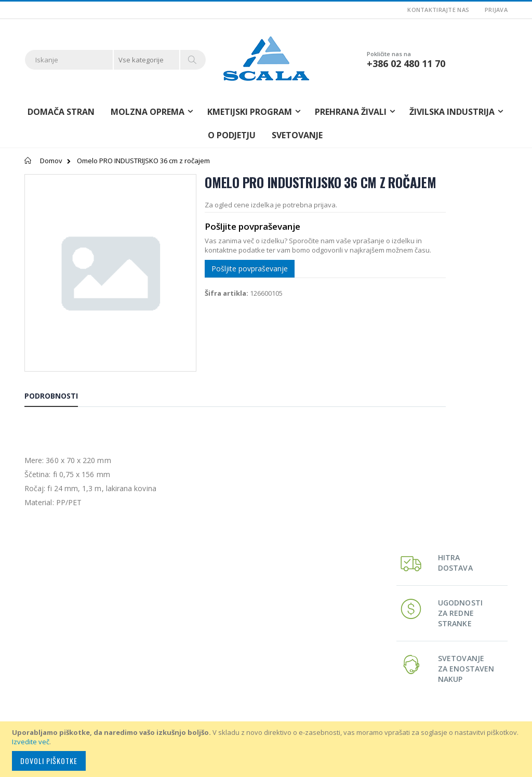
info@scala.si (45, 678)
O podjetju (232, 135)
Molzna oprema (382, 605)
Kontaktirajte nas (438, 10)
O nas (200, 605)
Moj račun (206, 617)
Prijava (496, 10)
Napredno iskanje (218, 641)
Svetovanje (297, 135)
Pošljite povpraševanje (225, 298)
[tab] (59, 367)
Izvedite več (31, 742)
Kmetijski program (384, 617)
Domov (51, 161)
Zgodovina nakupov (221, 629)
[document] (268, 749)
